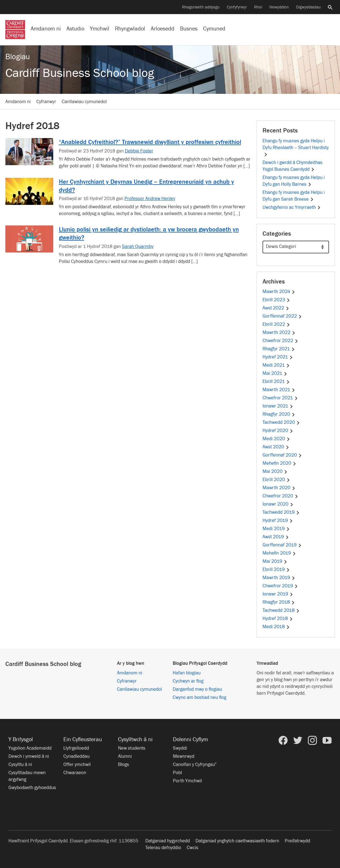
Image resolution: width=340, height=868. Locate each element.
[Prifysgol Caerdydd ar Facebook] (283, 740)
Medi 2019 (276, 529)
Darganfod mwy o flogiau (197, 689)
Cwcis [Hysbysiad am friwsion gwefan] (193, 848)
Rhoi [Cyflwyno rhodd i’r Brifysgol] (258, 7)
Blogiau (18, 57)
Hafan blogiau (187, 673)
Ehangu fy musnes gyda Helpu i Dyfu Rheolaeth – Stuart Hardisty (296, 147)
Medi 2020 (276, 439)
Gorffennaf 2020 (282, 455)
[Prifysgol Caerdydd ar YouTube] (327, 740)
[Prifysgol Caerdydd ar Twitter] (298, 740)
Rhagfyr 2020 (279, 414)
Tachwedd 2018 (281, 610)
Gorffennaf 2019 (282, 545)
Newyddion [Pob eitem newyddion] (279, 7)
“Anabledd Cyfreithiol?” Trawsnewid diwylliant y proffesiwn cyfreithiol (150, 142)
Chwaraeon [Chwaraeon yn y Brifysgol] (75, 773)
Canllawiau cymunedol (84, 102)
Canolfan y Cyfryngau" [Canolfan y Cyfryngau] (195, 765)
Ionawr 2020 (278, 504)
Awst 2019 (276, 537)
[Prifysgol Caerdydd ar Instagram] (312, 740)
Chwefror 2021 (280, 398)
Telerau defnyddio (163, 848)
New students (132, 748)
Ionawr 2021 (278, 406)
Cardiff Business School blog (80, 73)
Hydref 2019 (278, 521)
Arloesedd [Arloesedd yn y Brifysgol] (163, 29)
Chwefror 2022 (280, 341)
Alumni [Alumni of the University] (125, 756)
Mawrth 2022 (279, 333)
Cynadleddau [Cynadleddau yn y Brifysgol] (76, 756)
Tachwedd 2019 (281, 512)
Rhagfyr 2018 (279, 602)
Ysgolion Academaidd (30, 748)
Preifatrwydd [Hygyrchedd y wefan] (297, 841)
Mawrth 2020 (279, 488)
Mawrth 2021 (279, 390)
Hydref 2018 (278, 619)
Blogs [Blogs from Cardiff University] (124, 765)
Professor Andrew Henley (150, 199)
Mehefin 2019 (279, 553)
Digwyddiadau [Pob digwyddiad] (308, 7)
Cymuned (214, 29)
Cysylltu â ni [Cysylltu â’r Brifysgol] (20, 765)
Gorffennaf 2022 (282, 316)
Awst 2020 (276, 447)
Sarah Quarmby (138, 247)
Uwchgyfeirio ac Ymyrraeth (292, 207)
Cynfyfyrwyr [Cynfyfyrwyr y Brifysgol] (237, 7)
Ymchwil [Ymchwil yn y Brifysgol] (100, 29)
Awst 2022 (276, 308)
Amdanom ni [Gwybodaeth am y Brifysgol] (46, 29)
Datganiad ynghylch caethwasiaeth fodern (237, 841)
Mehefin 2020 (279, 463)
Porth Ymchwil (187, 781)
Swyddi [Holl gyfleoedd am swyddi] (180, 748)
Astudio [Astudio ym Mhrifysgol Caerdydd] (75, 29)
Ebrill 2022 (276, 324)
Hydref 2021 (278, 357)
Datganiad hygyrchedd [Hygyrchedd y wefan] (168, 841)
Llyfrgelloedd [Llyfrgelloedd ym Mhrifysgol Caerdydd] (76, 748)
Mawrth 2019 (279, 578)
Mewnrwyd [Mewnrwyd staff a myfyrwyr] (184, 756)
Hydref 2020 (278, 431)
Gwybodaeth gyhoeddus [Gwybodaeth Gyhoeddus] (32, 788)
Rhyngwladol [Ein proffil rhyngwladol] (130, 29)
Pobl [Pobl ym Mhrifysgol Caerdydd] (177, 773)
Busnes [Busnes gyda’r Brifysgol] (189, 29)
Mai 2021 (275, 373)
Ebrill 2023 (276, 300)
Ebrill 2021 (276, 382)
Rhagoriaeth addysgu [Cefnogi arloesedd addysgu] (201, 7)
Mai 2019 (275, 561)
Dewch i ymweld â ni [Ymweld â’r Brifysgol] (29, 756)
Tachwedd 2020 (281, 422)
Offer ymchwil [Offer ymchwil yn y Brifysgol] (77, 765)
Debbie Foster (139, 151)
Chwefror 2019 (280, 586)
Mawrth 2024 (279, 292)
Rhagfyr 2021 (279, 349)
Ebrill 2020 (276, 480)
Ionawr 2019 (278, 594)
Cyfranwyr (46, 102)
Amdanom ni (18, 102)
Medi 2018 (276, 627)
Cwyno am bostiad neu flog (199, 697)
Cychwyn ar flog (188, 681)
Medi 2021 (276, 365)
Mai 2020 (275, 471)
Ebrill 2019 (276, 570)
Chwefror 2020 (280, 496)
